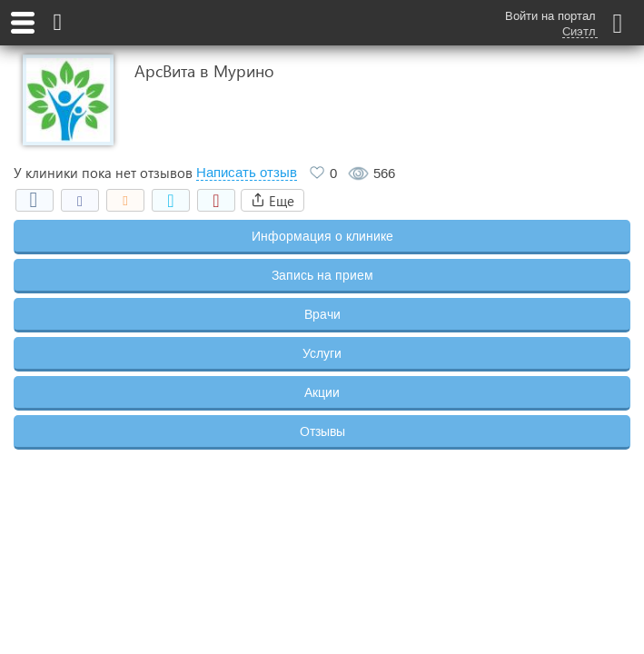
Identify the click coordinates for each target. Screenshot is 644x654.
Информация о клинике (322, 236)
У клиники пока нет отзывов (103, 173)
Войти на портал (550, 16)
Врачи (322, 314)
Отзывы (322, 431)
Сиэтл (579, 32)
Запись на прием (322, 275)
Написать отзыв (247, 173)
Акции (322, 392)
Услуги (322, 353)
